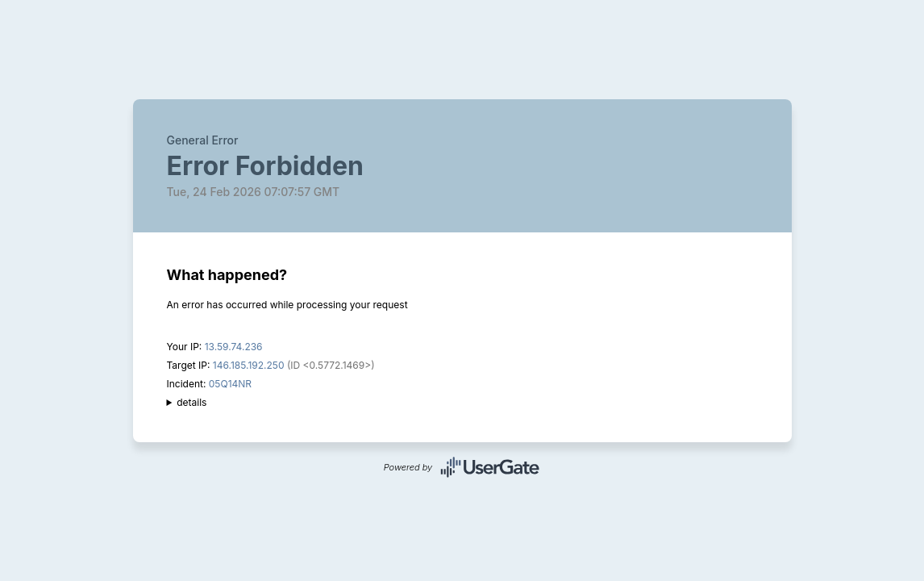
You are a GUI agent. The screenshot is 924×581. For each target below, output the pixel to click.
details (191, 402)
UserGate (490, 467)
